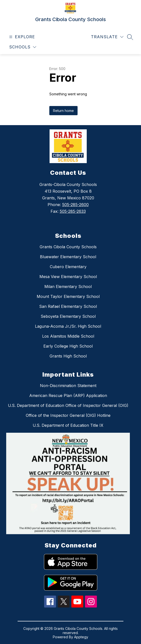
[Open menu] (21, 37)
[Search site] (130, 37)
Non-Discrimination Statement (68, 386)
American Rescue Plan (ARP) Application (68, 395)
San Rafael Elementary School (68, 306)
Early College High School (68, 346)
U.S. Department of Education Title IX (68, 425)
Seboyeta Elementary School (68, 316)
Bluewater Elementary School (68, 257)
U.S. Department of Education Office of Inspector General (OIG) (68, 405)
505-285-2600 (75, 205)
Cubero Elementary (68, 267)
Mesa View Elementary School (68, 277)
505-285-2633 (73, 211)
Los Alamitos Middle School (68, 336)
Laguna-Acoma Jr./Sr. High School (68, 326)
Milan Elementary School (68, 286)
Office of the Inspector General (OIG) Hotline (68, 415)
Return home (63, 111)
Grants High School (68, 356)
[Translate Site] (107, 37)
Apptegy (81, 637)
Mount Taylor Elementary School (68, 296)
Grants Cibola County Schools (68, 247)
